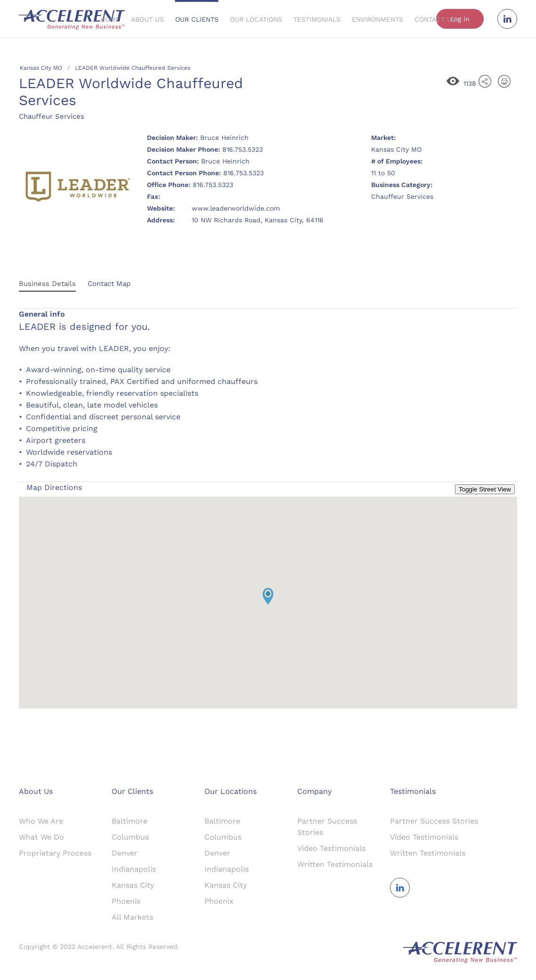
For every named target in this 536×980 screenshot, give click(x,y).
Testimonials (317, 19)
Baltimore (130, 821)
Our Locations (256, 19)
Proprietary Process (55, 853)
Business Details (47, 284)
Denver (125, 853)
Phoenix (126, 901)
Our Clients (197, 19)
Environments (378, 19)
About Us (147, 19)
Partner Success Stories (434, 821)
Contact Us (435, 19)
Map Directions (54, 487)
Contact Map (109, 284)
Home (110, 19)
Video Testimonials (331, 848)
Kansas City (133, 885)
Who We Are (41, 821)
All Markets (132, 917)
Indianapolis (134, 869)
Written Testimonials (335, 864)
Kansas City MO (41, 68)
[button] (268, 596)
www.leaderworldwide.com (236, 208)
